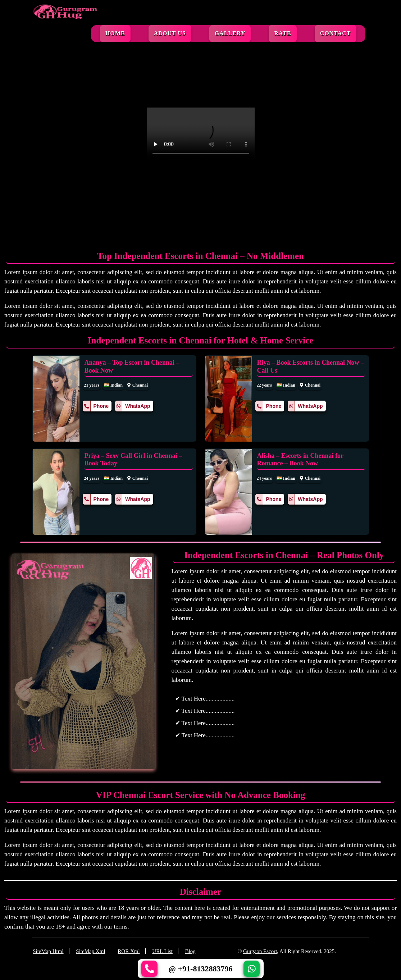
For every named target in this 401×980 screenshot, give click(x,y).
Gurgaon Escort (260, 951)
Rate (282, 33)
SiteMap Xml (90, 951)
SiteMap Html (48, 951)
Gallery (230, 33)
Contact (336, 33)
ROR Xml (129, 951)
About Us (170, 33)
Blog (190, 951)
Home (115, 33)
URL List (162, 951)
